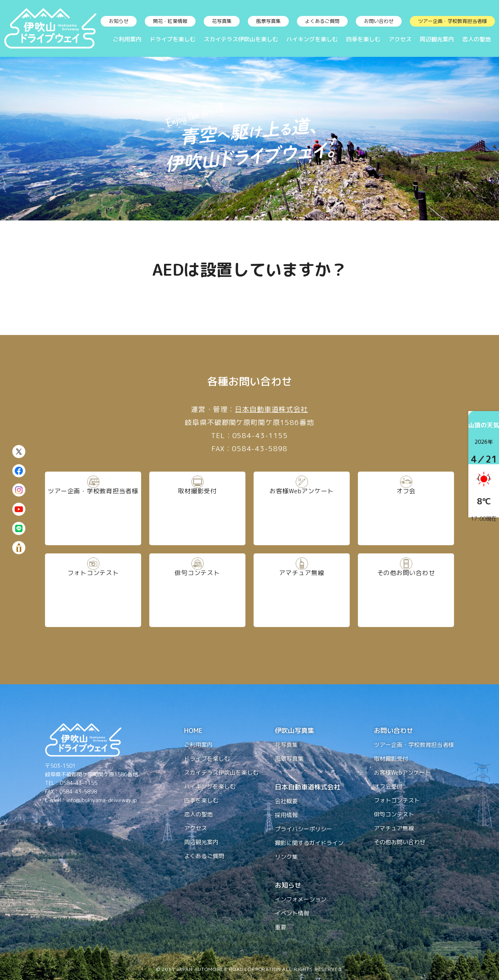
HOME (193, 731)
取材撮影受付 (197, 508)
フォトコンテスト (93, 590)
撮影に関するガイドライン (309, 843)
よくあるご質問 (322, 21)
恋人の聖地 (477, 39)
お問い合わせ (379, 21)
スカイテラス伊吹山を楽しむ (241, 39)
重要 (281, 927)
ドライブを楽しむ (173, 39)
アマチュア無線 (302, 590)
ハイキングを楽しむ (312, 39)
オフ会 (406, 508)
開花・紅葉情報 (170, 21)
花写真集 (222, 21)
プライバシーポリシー (303, 829)
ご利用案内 (127, 39)
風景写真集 (268, 21)
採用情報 (286, 815)
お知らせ (119, 21)
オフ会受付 (388, 786)
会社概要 (286, 801)
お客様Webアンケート (302, 508)
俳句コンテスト (197, 590)
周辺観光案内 (437, 39)
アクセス (400, 39)
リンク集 (286, 857)
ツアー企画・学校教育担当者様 (452, 21)
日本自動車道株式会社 (271, 409)
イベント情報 (292, 913)
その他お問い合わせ (406, 590)
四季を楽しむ (363, 39)
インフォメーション (301, 899)
